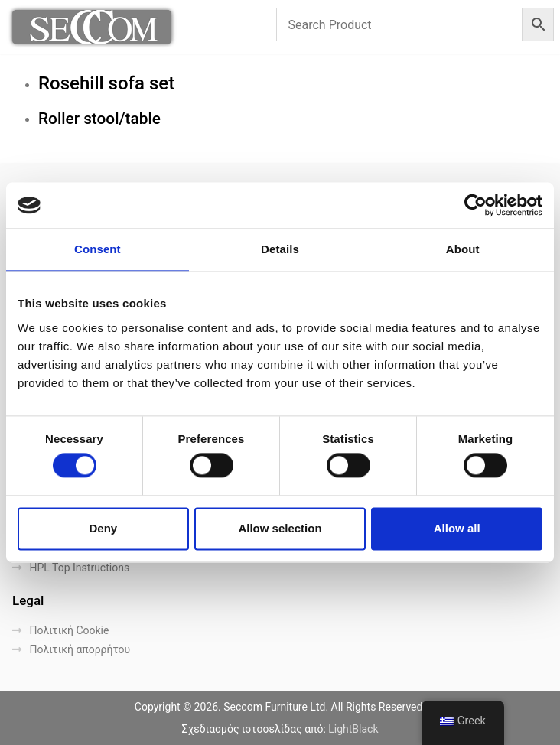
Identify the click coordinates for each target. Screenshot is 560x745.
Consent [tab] (98, 249)
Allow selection (280, 528)
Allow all (457, 528)
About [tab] (463, 249)
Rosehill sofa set (106, 83)
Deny (103, 528)
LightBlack (353, 729)
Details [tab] (280, 249)
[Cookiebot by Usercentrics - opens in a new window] (475, 205)
